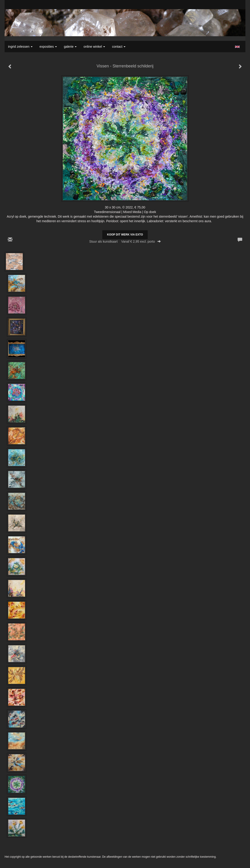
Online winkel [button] (94, 47)
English (237, 47)
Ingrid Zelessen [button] (20, 47)
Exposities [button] (48, 47)
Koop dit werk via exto (125, 235)
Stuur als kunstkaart (125, 241)
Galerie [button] (70, 47)
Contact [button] (119, 47)
